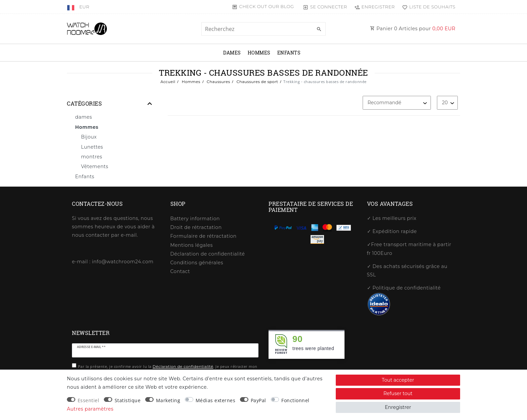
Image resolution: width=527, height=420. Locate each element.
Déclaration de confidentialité (208, 254)
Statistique (128, 400)
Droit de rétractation (196, 227)
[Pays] (71, 7)
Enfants (289, 53)
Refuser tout (398, 393)
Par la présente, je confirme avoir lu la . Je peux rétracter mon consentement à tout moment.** (168, 369)
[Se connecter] (325, 7)
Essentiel (89, 400)
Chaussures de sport (257, 82)
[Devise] (84, 7)
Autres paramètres (90, 409)
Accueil (168, 82)
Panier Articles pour (413, 29)
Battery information (195, 219)
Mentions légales (192, 245)
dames (232, 53)
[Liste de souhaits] (427, 7)
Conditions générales (197, 263)
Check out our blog (267, 6)
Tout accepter (398, 380)
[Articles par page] (447, 103)
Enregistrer (398, 407)
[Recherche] (319, 29)
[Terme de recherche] (263, 29)
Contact (180, 271)
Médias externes (216, 400)
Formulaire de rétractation (204, 236)
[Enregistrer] (375, 7)
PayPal (258, 400)
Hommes (259, 53)
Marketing (168, 400)
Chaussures (218, 82)
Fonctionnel (295, 400)
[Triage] (397, 103)
